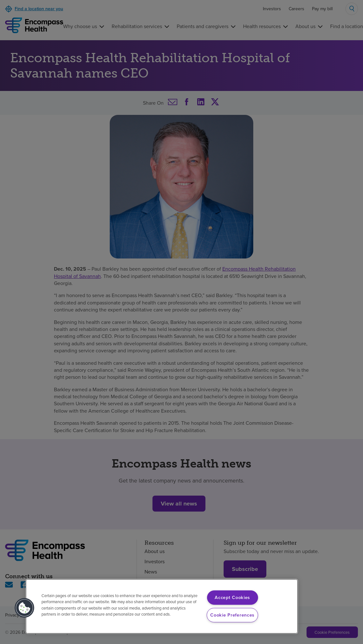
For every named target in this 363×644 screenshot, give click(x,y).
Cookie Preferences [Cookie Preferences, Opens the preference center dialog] (232, 615)
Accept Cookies (232, 597)
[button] (25, 608)
